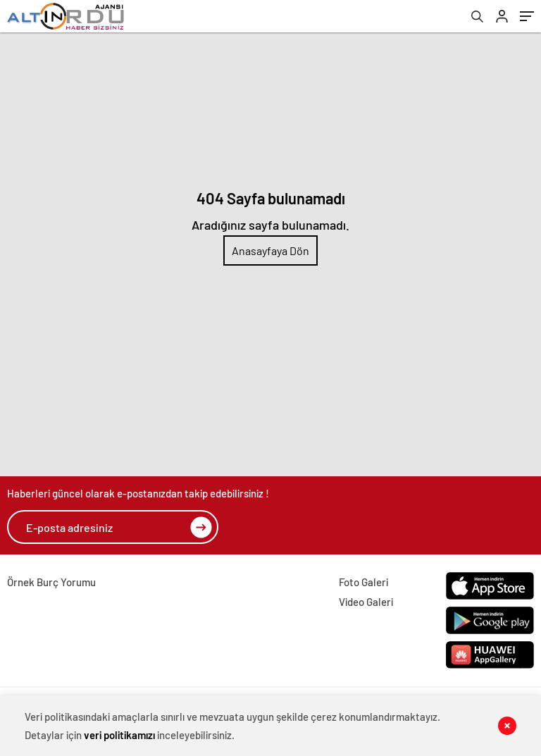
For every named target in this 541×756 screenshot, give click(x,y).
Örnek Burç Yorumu (51, 582)
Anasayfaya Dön (270, 250)
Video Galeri (366, 602)
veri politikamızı (119, 735)
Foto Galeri (363, 582)
